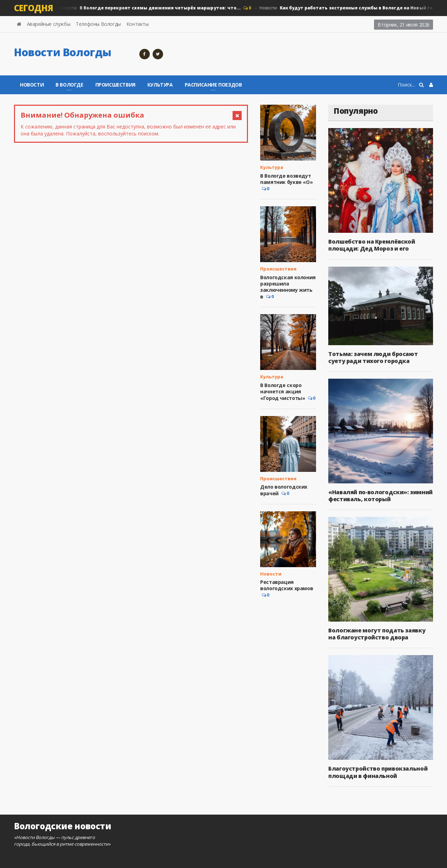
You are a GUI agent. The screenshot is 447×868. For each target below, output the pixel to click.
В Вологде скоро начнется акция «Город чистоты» (283, 392)
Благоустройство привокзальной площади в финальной (378, 772)
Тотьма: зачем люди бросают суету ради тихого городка (373, 357)
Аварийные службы (49, 24)
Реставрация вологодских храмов (287, 585)
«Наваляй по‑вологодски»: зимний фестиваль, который (380, 496)
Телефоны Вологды (98, 24)
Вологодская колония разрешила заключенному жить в (288, 287)
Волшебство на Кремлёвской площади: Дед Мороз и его (372, 245)
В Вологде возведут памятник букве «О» (286, 179)
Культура (160, 85)
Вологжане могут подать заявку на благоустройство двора (377, 634)
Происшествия (115, 85)
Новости (150, 8)
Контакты (138, 24)
